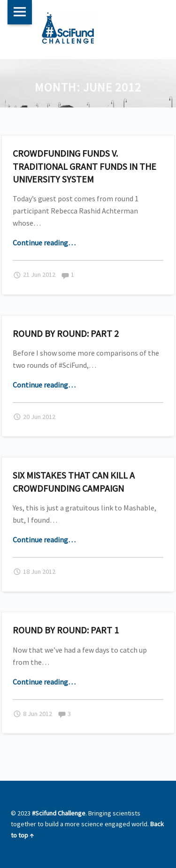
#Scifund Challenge (59, 813)
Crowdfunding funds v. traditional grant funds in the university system (84, 166)
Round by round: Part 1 (66, 630)
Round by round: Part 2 (66, 333)
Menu (20, 12)
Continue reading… (44, 243)
